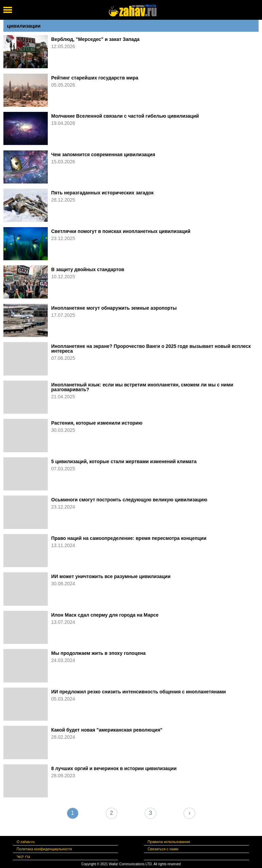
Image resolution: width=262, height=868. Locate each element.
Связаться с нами (163, 849)
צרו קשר (23, 856)
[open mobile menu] (8, 10)
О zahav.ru (25, 842)
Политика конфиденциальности (44, 849)
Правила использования (169, 842)
